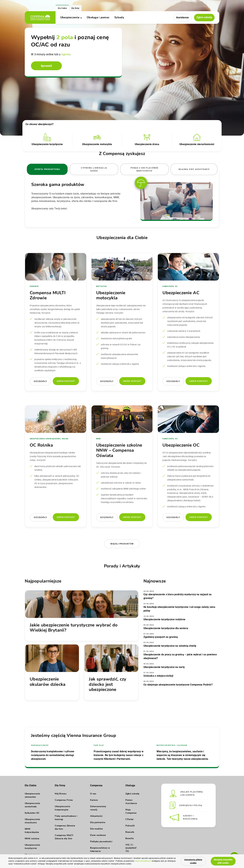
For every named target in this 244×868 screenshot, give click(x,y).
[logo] (40, 17)
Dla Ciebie (62, 8)
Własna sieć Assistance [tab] (194, 169)
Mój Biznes (61, 794)
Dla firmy (75, 8)
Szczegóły (40, 381)
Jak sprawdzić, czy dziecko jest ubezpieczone (108, 684)
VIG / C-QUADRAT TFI (131, 848)
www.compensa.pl (143, 861)
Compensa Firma (64, 800)
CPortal (129, 819)
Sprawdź (46, 66)
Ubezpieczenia (71, 17)
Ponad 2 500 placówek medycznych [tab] (144, 169)
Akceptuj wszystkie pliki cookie (223, 861)
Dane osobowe (98, 835)
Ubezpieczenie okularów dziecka (48, 682)
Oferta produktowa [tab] (47, 169)
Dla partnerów (98, 822)
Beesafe (130, 832)
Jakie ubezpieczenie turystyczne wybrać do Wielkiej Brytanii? (74, 628)
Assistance (183, 17)
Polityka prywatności (101, 842)
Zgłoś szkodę (204, 17)
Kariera (94, 800)
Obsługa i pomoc (98, 17)
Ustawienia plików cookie (193, 861)
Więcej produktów (122, 544)
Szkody (119, 17)
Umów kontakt (66, 381)
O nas (93, 794)
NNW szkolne (32, 839)
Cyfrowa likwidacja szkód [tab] (94, 169)
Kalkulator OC (32, 813)
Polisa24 (130, 826)
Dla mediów (96, 829)
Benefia (130, 838)
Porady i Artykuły (122, 566)
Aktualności (96, 816)
